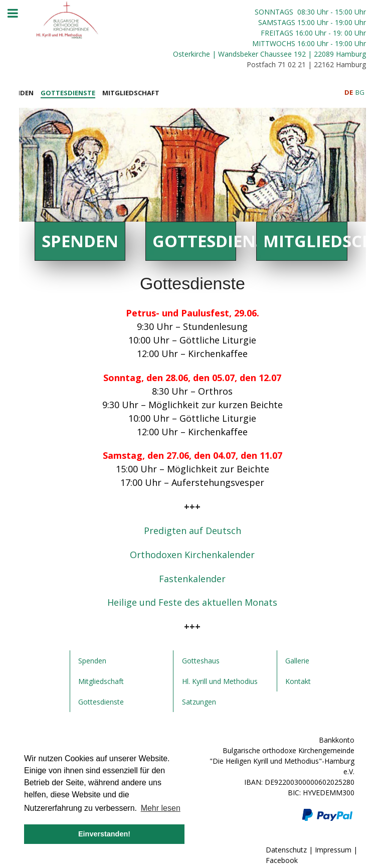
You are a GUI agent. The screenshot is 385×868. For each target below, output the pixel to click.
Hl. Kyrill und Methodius (220, 681)
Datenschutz (286, 850)
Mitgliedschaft (305, 241)
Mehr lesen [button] (161, 808)
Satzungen (199, 702)
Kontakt (298, 681)
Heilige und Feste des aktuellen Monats (192, 602)
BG (360, 92)
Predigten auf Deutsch (192, 531)
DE (349, 92)
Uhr (323, 22)
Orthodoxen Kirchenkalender (192, 555)
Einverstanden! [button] (104, 834)
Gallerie (297, 661)
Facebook (282, 860)
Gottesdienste (194, 241)
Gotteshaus (201, 661)
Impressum (333, 850)
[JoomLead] (68, 18)
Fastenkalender (192, 579)
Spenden (80, 241)
